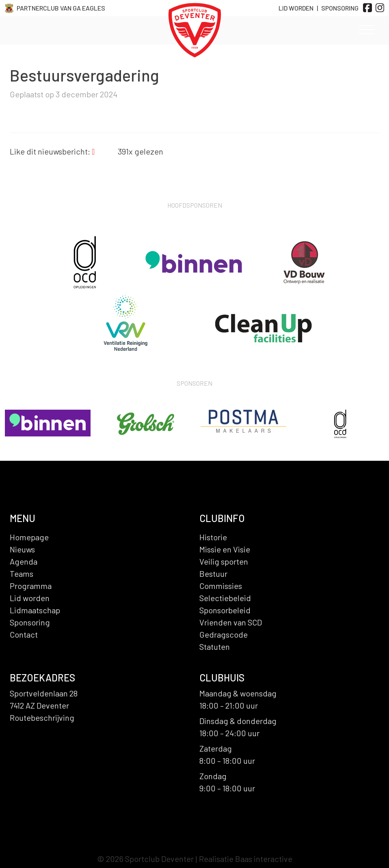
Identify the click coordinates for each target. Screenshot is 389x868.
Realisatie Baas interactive (246, 859)
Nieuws (22, 549)
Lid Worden (296, 8)
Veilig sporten (224, 561)
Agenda (24, 561)
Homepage (29, 537)
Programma (31, 586)
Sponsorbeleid (225, 610)
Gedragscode (224, 634)
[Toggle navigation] (367, 31)
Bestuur (213, 574)
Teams (22, 574)
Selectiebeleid (225, 598)
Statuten (215, 647)
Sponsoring (340, 8)
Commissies (221, 586)
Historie (213, 537)
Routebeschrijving (42, 718)
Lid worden (30, 598)
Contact (24, 634)
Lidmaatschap (35, 610)
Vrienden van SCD (231, 622)
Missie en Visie (225, 549)
